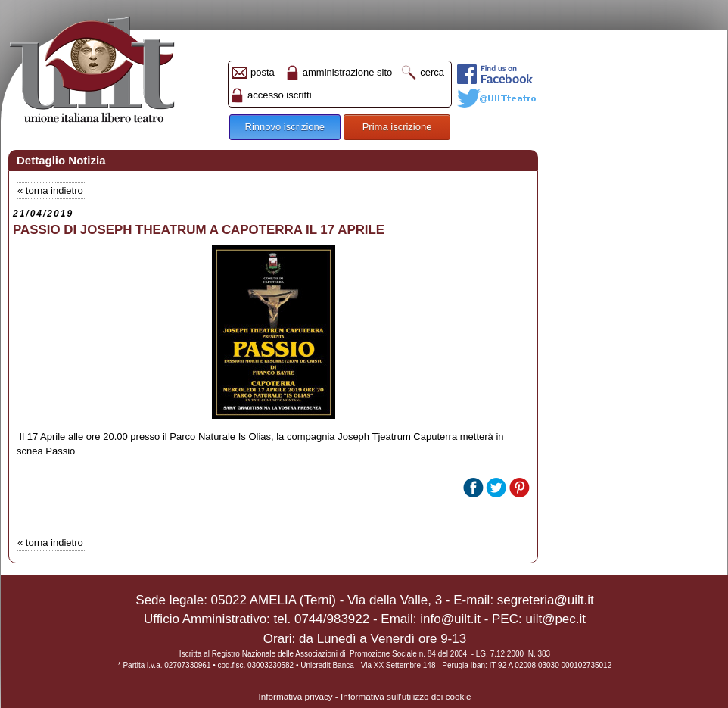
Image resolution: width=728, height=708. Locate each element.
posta (263, 72)
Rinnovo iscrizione (285, 127)
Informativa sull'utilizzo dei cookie (406, 696)
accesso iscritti (280, 95)
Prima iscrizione (397, 127)
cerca (432, 72)
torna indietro (54, 190)
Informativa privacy (296, 696)
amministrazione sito (348, 72)
